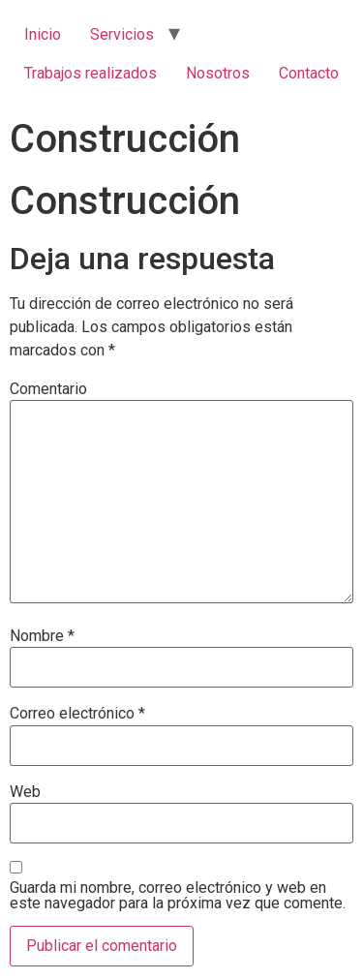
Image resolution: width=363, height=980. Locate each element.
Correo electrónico (77, 714)
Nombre (42, 636)
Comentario (48, 389)
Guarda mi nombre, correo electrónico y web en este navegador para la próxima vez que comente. (178, 896)
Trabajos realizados (91, 73)
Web (25, 792)
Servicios (122, 34)
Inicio (43, 34)
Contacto (309, 73)
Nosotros (218, 73)
